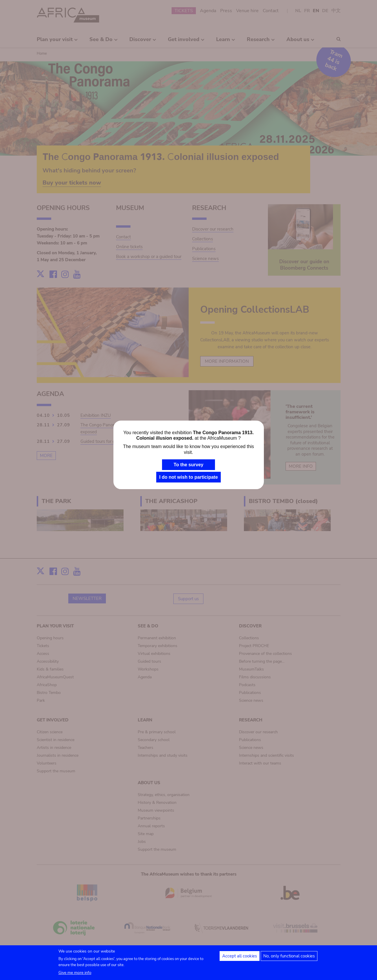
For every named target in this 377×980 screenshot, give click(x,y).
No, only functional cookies (289, 959)
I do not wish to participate (188, 477)
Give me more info (75, 975)
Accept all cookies (240, 959)
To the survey (188, 465)
